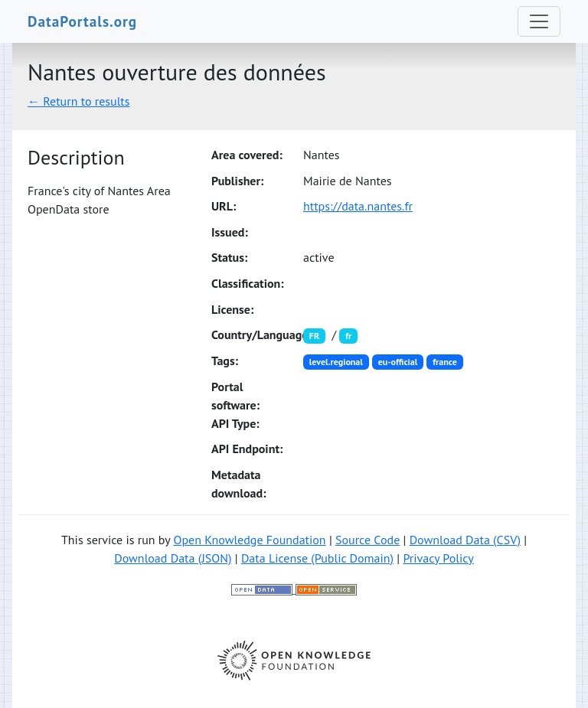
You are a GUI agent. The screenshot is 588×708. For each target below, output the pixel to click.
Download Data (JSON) (173, 558)
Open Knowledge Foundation (249, 540)
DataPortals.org (82, 21)
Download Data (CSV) (465, 540)
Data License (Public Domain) (317, 558)
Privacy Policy (438, 558)
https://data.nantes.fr (358, 206)
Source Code (367, 540)
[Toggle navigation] (539, 21)
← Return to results (79, 101)
